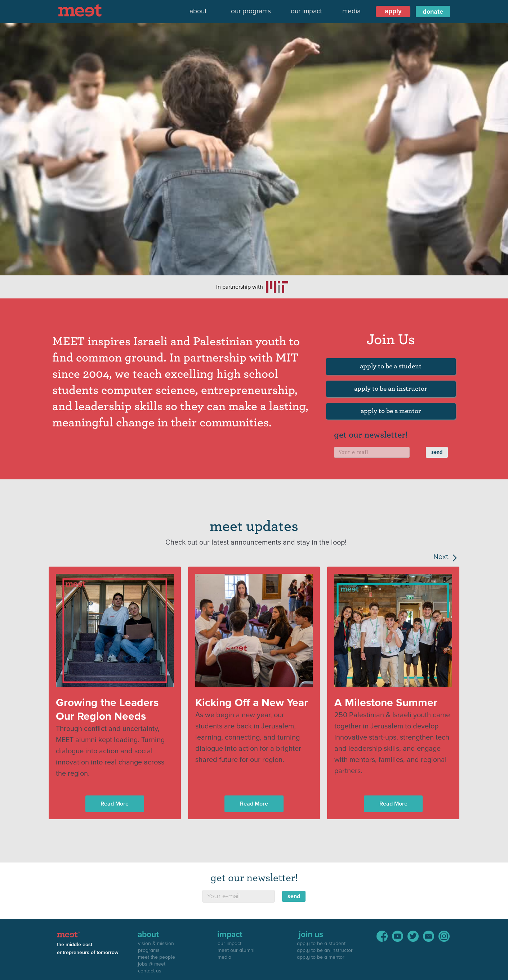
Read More (115, 804)
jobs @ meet (152, 964)
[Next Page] (434, 557)
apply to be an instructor (391, 389)
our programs (251, 11)
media (351, 11)
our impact (306, 11)
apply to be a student (391, 366)
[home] (82, 10)
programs (149, 950)
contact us (150, 971)
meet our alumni (236, 950)
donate (433, 12)
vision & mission (156, 943)
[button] (198, 12)
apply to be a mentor (391, 411)
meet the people (157, 957)
